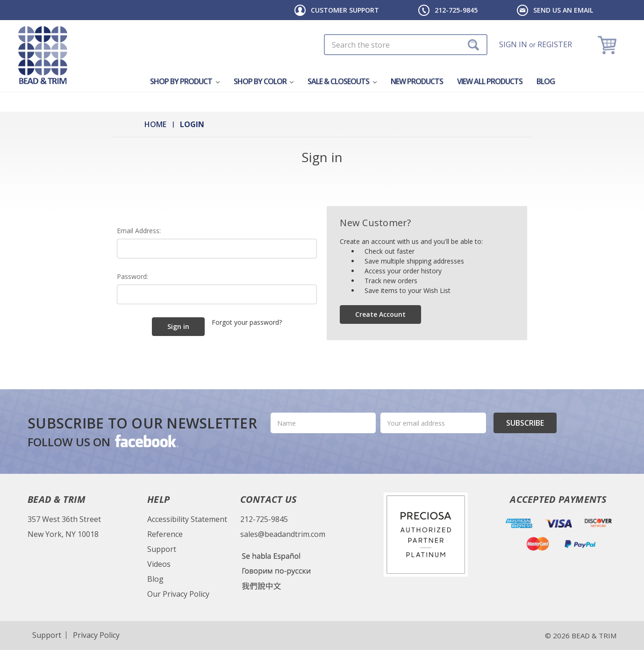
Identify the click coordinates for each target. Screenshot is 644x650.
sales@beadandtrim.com (283, 534)
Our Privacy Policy (178, 594)
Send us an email (563, 10)
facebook (146, 441)
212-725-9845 (264, 519)
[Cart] (608, 45)
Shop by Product (185, 81)
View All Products (490, 81)
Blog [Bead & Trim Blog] (155, 579)
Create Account (380, 314)
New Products (417, 81)
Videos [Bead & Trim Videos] (159, 564)
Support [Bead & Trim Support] (162, 549)
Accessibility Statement (187, 519)
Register (555, 44)
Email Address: (139, 231)
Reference (165, 534)
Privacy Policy (96, 635)
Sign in (513, 44)
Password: (132, 276)
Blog (546, 81)
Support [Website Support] (47, 635)
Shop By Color (264, 81)
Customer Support (345, 10)
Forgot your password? (247, 322)
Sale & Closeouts (342, 81)
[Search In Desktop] (406, 45)
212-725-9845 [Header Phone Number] (456, 10)
